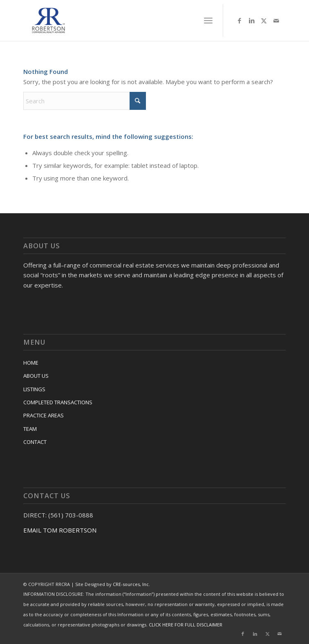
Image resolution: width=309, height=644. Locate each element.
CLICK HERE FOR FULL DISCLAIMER (186, 625)
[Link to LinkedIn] (252, 21)
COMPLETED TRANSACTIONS (58, 402)
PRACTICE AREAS (44, 415)
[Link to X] (264, 21)
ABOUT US (36, 376)
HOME (31, 363)
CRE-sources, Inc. (131, 584)
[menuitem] (208, 20)
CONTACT (35, 442)
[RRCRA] (129, 20)
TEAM (30, 429)
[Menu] (208, 20)
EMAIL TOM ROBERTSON (60, 530)
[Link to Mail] (276, 21)
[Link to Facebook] (240, 21)
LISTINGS (34, 389)
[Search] (85, 101)
